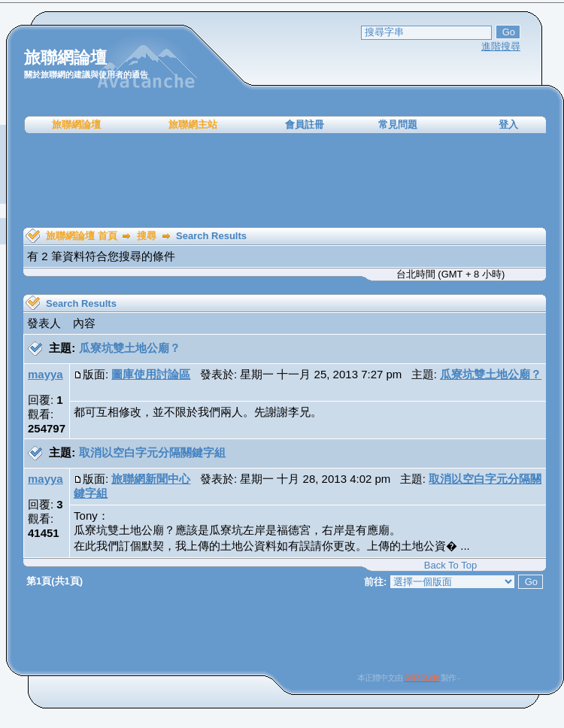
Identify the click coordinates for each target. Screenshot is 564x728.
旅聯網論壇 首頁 (82, 236)
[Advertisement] (285, 180)
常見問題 (398, 124)
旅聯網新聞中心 (151, 479)
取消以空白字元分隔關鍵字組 (152, 452)
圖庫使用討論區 (151, 374)
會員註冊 (305, 124)
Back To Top (450, 565)
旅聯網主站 (193, 124)
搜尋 (147, 236)
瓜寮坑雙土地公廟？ (130, 348)
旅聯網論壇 (76, 124)
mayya (45, 374)
